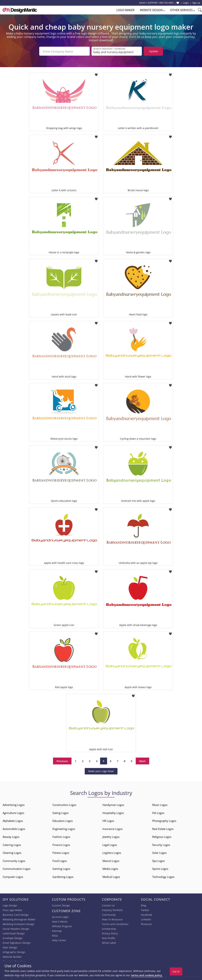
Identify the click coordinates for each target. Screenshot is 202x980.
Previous (62, 760)
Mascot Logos (111, 860)
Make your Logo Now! (101, 770)
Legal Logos (110, 844)
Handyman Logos (113, 804)
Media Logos (110, 868)
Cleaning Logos (12, 852)
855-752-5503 (166, 3)
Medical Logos (111, 876)
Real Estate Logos (163, 828)
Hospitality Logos (113, 812)
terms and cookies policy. (147, 975)
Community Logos (14, 860)
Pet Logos (158, 812)
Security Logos (161, 844)
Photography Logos (164, 820)
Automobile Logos (14, 828)
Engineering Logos (64, 828)
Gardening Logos (63, 876)
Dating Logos (61, 812)
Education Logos (63, 820)
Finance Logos (61, 844)
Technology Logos (163, 876)
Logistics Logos (112, 852)
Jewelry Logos (111, 836)
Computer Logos (13, 876)
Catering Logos (12, 844)
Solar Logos (159, 852)
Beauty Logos (11, 836)
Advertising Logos (14, 804)
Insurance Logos (112, 828)
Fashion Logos (61, 836)
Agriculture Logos (13, 812)
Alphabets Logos (13, 820)
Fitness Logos (61, 852)
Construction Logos (64, 804)
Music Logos (160, 804)
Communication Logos (17, 868)
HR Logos (108, 820)
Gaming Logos (61, 868)
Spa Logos (158, 860)
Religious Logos (162, 836)
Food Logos (60, 860)
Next (142, 760)
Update (153, 51)
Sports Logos (160, 868)
